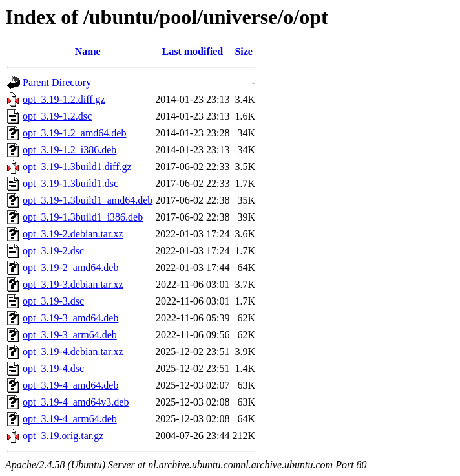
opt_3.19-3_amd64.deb (70, 318)
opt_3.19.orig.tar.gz (63, 436)
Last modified (193, 51)
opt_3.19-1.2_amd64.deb (74, 133)
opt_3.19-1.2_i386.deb (69, 150)
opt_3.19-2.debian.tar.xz (73, 234)
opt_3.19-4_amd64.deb (70, 385)
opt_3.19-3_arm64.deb (70, 335)
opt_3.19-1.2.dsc (57, 116)
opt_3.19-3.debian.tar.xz (73, 284)
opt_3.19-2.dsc (53, 251)
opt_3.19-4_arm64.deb (70, 419)
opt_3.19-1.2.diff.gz (64, 99)
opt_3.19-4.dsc (53, 368)
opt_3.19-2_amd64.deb (70, 267)
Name (88, 51)
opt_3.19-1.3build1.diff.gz (77, 167)
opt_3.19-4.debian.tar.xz (73, 352)
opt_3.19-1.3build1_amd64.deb (88, 200)
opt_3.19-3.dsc (53, 301)
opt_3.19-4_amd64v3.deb (76, 402)
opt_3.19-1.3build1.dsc (70, 183)
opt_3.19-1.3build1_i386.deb (83, 217)
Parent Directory (57, 82)
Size (244, 51)
